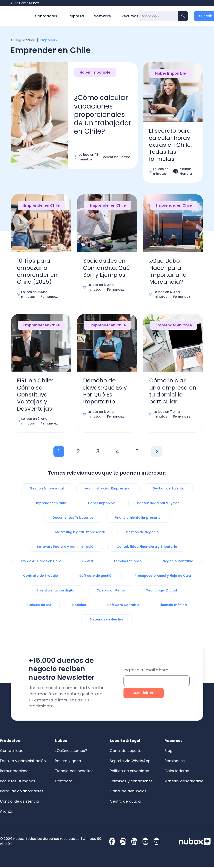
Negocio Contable (178, 562)
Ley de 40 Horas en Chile (41, 562)
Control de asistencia (20, 803)
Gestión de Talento (168, 490)
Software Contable (123, 606)
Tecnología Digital (162, 592)
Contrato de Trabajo (41, 577)
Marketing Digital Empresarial (80, 533)
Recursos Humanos (18, 782)
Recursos (130, 16)
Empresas (49, 40)
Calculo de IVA (39, 606)
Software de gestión (96, 577)
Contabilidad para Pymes (158, 504)
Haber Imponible (95, 73)
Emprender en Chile (42, 206)
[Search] (158, 16)
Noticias (79, 606)
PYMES (88, 562)
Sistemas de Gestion (107, 621)
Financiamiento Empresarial (138, 519)
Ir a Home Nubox (25, 3)
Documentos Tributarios (73, 519)
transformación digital (56, 592)
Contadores (46, 16)
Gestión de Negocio (142, 533)
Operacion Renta (111, 592)
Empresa (76, 16)
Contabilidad (12, 752)
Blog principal (23, 40)
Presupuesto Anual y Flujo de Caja (163, 577)
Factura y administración (23, 762)
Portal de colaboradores (22, 792)
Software (102, 16)
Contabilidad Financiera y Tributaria (147, 548)
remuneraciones (128, 562)
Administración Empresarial (108, 490)
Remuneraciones (15, 772)
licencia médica (174, 606)
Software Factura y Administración (66, 548)
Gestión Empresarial (47, 490)
